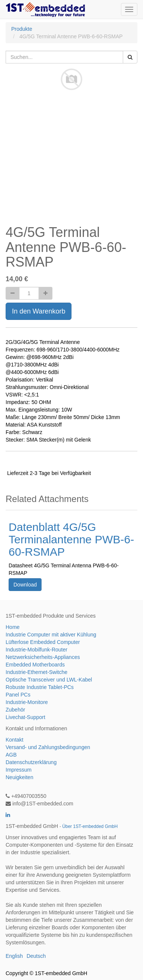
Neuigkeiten (19, 777)
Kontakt (14, 740)
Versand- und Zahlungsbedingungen (48, 747)
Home (13, 627)
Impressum (19, 770)
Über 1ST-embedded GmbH (90, 826)
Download (25, 585)
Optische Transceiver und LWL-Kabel (49, 680)
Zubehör (15, 710)
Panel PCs (18, 695)
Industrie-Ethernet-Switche (36, 672)
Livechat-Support (25, 717)
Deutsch (36, 956)
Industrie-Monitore (27, 702)
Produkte (22, 29)
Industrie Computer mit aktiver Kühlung (51, 635)
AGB (11, 755)
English (14, 956)
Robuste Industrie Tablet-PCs (40, 687)
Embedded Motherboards (35, 665)
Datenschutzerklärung (31, 762)
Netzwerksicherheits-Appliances (43, 657)
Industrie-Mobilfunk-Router (36, 650)
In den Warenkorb (39, 311)
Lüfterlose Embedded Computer (43, 642)
